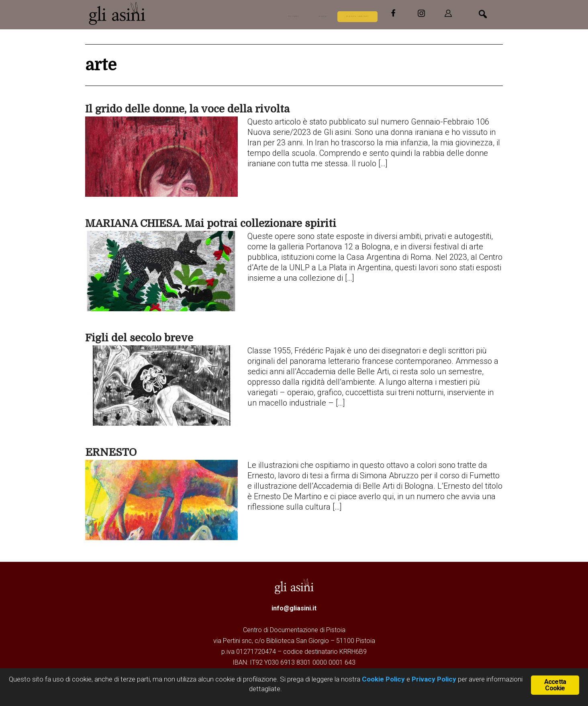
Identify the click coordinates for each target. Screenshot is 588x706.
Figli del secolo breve (139, 338)
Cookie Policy (383, 679)
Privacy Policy (434, 679)
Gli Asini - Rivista (117, 13)
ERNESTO (111, 452)
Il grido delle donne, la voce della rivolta (187, 109)
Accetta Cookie (555, 684)
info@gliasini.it (294, 608)
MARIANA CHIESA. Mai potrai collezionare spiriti (211, 223)
